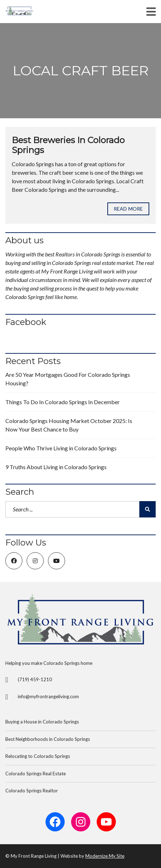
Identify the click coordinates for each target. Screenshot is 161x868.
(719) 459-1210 (35, 679)
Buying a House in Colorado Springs (42, 722)
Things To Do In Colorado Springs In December (63, 402)
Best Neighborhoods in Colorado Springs (48, 739)
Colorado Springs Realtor (32, 791)
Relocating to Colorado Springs (38, 756)
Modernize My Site (105, 856)
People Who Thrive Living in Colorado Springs (61, 448)
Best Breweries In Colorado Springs (68, 145)
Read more (128, 209)
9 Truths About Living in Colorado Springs (56, 467)
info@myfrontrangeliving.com (48, 696)
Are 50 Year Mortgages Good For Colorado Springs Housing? (68, 379)
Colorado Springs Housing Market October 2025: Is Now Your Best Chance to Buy (69, 425)
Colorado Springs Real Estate (36, 774)
